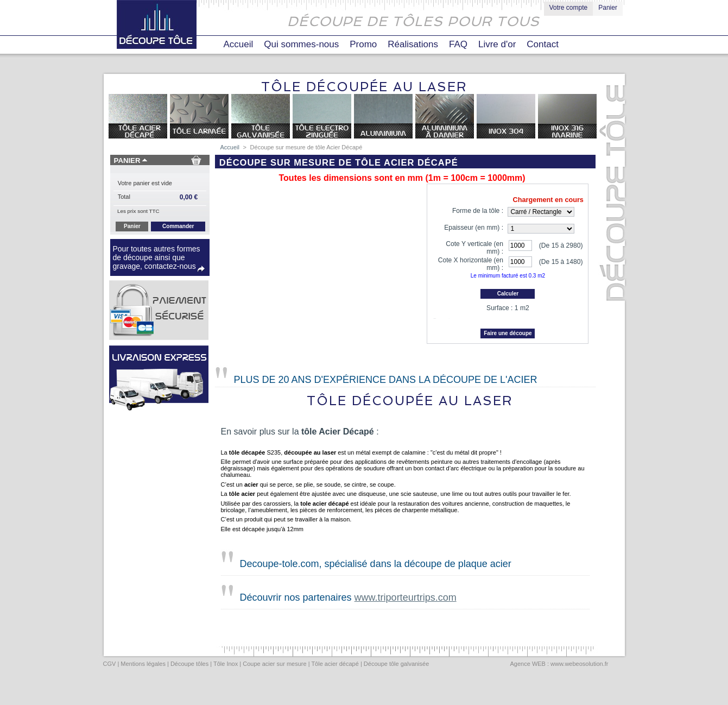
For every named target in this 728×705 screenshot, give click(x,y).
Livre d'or (497, 44)
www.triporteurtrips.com (406, 602)
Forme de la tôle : (478, 211)
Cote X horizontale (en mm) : (471, 264)
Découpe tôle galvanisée (396, 668)
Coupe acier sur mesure (274, 668)
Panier (608, 8)
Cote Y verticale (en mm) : (474, 248)
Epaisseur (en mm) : (474, 228)
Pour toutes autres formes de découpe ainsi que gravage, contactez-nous (157, 257)
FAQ (458, 44)
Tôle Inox (226, 668)
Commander (178, 226)
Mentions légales (143, 668)
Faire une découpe (508, 338)
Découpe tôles (189, 668)
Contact (543, 44)
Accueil (239, 44)
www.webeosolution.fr (579, 668)
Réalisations (413, 44)
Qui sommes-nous (301, 44)
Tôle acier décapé (335, 668)
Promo (363, 44)
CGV (110, 668)
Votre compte (569, 8)
